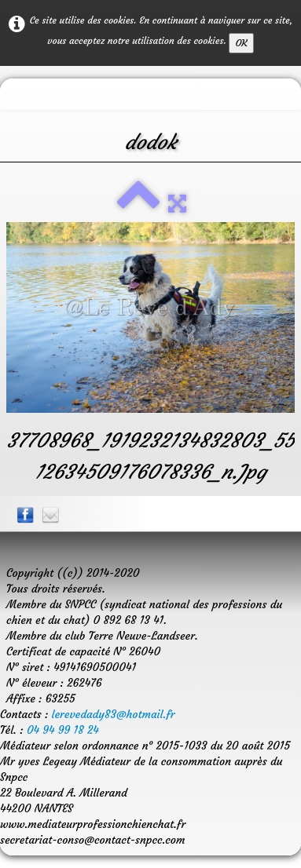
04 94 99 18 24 (63, 730)
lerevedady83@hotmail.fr (114, 714)
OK (241, 43)
